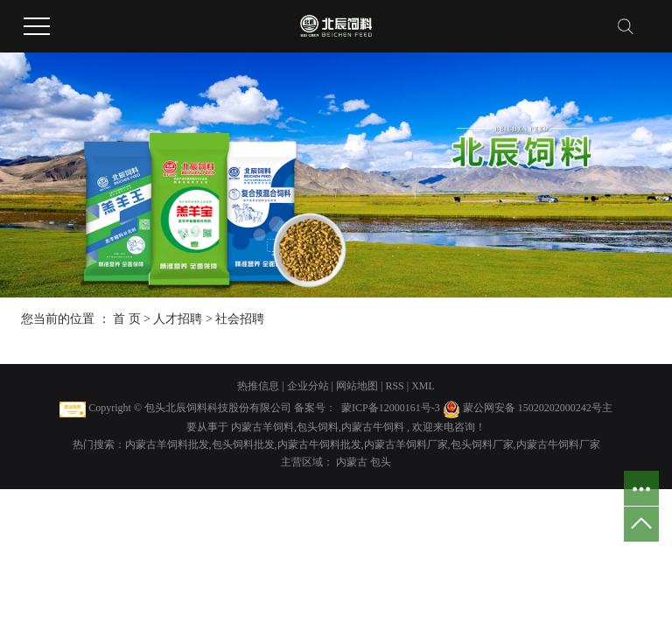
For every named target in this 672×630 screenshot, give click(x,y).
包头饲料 (318, 427)
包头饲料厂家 (482, 444)
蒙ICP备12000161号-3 (391, 408)
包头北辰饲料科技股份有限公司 (218, 408)
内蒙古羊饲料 (262, 427)
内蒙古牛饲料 (373, 427)
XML (423, 386)
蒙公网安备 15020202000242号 (532, 408)
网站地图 (358, 386)
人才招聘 (178, 319)
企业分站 (308, 386)
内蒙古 (353, 462)
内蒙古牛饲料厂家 (558, 444)
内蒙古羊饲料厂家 (406, 444)
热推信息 (258, 386)
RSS (394, 386)
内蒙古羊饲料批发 (167, 444)
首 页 (127, 319)
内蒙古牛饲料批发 (319, 444)
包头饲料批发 (243, 444)
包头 (381, 462)
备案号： (315, 408)
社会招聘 (240, 319)
